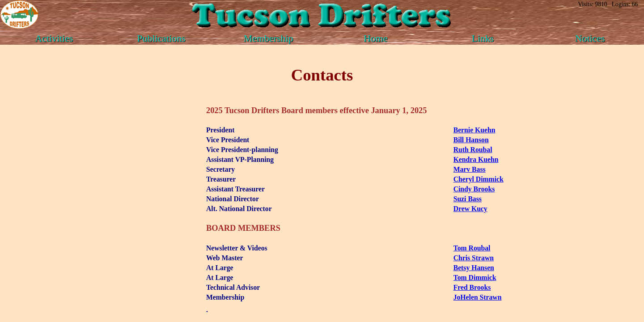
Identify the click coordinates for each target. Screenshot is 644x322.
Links (483, 38)
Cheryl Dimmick (479, 179)
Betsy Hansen (474, 268)
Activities (54, 38)
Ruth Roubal (473, 150)
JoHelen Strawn (478, 297)
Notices (590, 38)
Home (376, 38)
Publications (161, 38)
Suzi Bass (468, 199)
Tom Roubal (472, 248)
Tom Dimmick (475, 278)
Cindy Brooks (474, 189)
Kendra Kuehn (476, 159)
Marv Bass (470, 169)
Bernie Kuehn (475, 130)
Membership (269, 38)
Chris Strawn (474, 258)
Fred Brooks (472, 287)
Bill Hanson (471, 140)
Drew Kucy (470, 209)
